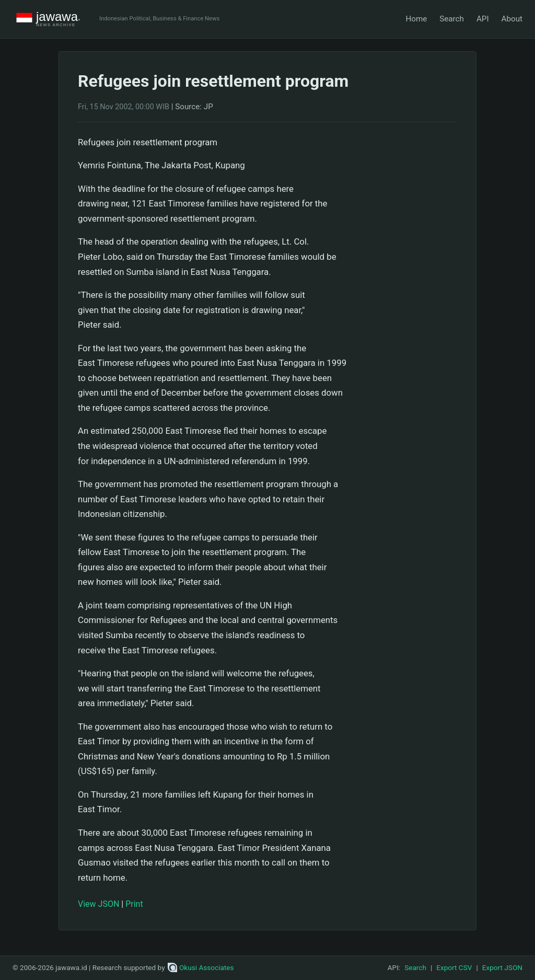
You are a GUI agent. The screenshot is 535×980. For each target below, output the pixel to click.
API (483, 19)
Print (134, 904)
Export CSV (454, 967)
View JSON (98, 904)
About (512, 19)
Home (416, 19)
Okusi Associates (201, 967)
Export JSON (502, 967)
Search (452, 19)
